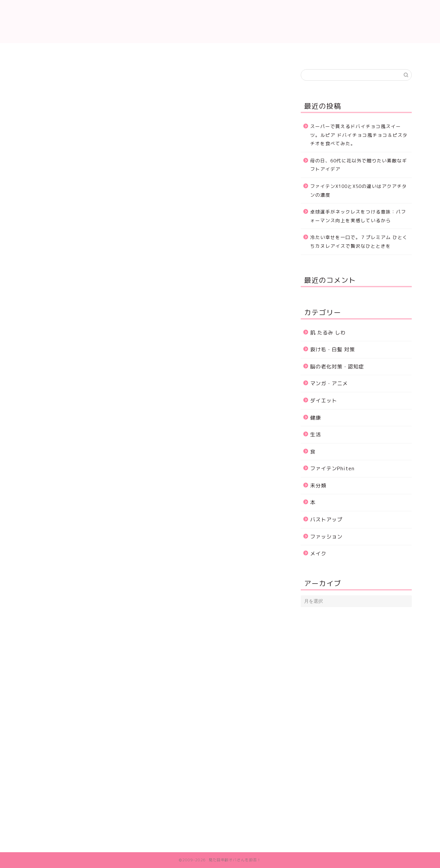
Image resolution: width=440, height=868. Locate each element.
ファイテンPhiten (332, 468)
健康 (316, 418)
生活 (35, 79)
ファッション (326, 537)
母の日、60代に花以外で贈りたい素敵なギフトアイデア (359, 165)
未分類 (318, 486)
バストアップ (326, 520)
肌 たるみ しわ (143, 52)
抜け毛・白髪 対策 (220, 52)
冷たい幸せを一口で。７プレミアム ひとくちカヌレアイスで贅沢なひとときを (359, 242)
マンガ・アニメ (329, 383)
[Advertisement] (154, 203)
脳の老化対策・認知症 (337, 367)
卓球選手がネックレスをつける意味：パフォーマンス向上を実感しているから (358, 216)
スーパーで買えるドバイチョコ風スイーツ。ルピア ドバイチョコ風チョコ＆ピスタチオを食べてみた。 (359, 135)
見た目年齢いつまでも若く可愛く (220, 21)
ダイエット (297, 52)
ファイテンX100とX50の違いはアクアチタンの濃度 (359, 190)
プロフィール (373, 52)
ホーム (67, 52)
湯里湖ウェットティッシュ (76, 348)
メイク (318, 554)
